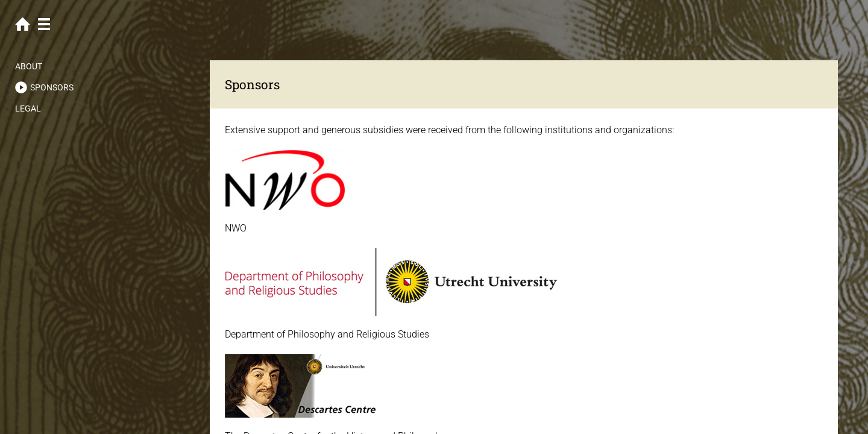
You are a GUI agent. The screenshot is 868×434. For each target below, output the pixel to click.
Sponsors (52, 87)
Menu (44, 24)
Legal (28, 108)
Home (23, 24)
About (29, 66)
